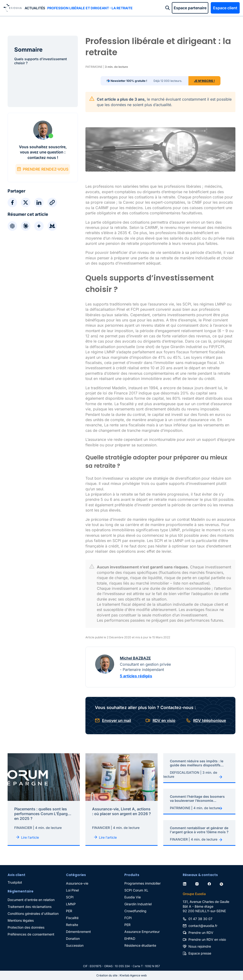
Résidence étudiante (140, 945)
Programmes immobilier (143, 883)
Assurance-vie (77, 883)
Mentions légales (21, 920)
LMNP (71, 904)
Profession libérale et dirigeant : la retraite (90, 8)
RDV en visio (164, 720)
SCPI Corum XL (136, 890)
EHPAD (130, 938)
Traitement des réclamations (30, 907)
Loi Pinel (72, 890)
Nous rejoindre (200, 946)
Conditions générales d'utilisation (33, 914)
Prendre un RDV (201, 933)
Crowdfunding (135, 911)
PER (69, 911)
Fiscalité (72, 918)
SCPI (70, 897)
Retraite (72, 925)
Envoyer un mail (117, 720)
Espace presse (200, 953)
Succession (75, 945)
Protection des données (26, 927)
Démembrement (78, 932)
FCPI (128, 918)
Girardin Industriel (138, 904)
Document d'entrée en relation (31, 900)
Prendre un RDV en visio (207, 939)
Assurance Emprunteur (142, 932)
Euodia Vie (133, 897)
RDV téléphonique (210, 720)
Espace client (225, 8)
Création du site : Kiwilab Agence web (121, 975)
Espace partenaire (190, 8)
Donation (73, 938)
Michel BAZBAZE (135, 658)
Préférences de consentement (31, 934)
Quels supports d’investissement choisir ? (41, 61)
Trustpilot (15, 882)
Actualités (35, 8)
